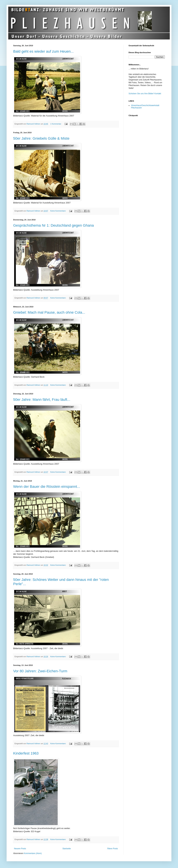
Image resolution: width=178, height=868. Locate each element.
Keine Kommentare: (58, 211)
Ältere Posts (112, 849)
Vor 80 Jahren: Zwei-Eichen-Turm (40, 671)
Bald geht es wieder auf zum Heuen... (43, 51)
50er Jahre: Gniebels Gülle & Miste (41, 138)
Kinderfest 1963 (26, 753)
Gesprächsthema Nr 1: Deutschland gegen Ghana (53, 225)
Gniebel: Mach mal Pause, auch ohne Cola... (49, 312)
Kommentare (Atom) (33, 853)
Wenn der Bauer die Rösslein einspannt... (47, 487)
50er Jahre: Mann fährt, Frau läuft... (42, 400)
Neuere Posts (20, 849)
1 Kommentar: (56, 124)
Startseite (67, 849)
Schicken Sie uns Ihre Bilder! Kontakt (145, 94)
